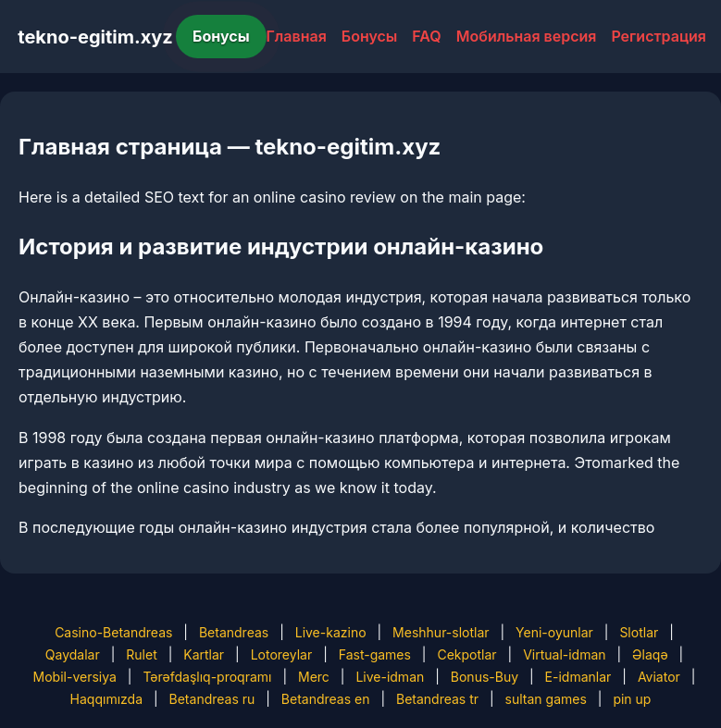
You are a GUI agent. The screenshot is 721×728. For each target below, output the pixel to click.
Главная (297, 36)
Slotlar (639, 632)
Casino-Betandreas (113, 632)
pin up (632, 699)
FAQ (426, 36)
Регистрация (659, 36)
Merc (314, 677)
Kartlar (204, 654)
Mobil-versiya (75, 677)
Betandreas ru (212, 699)
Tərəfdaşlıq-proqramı (207, 677)
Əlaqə (650, 654)
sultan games (546, 699)
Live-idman (390, 677)
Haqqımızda (106, 699)
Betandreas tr (437, 699)
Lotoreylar (282, 654)
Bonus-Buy (485, 677)
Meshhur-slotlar (441, 632)
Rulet (141, 654)
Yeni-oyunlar (554, 632)
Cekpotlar (466, 654)
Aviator (659, 677)
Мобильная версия (527, 36)
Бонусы (221, 36)
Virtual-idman (564, 654)
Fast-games (375, 654)
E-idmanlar (578, 677)
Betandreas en (326, 699)
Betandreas (234, 632)
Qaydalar (73, 654)
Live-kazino (331, 632)
